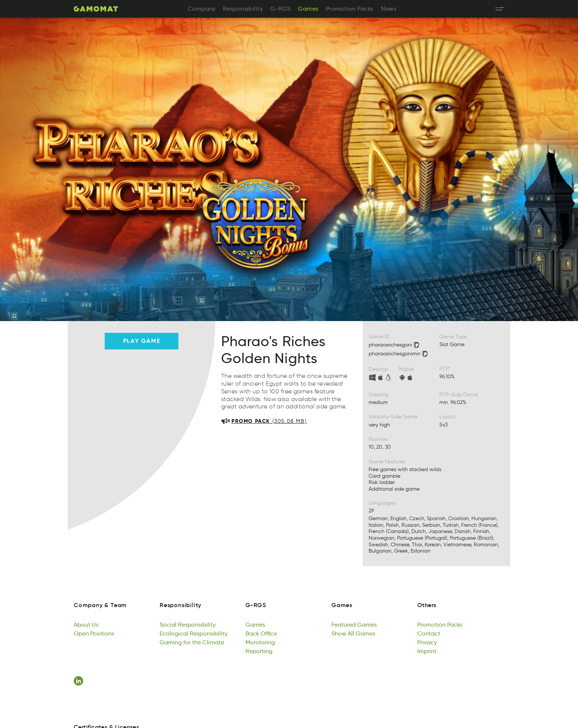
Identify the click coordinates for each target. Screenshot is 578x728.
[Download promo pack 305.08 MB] (264, 421)
